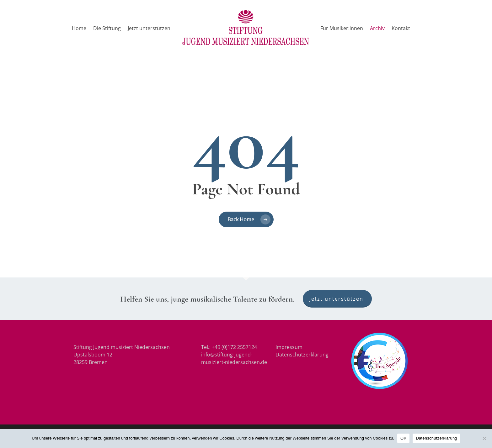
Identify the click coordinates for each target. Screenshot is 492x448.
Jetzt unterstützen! (337, 299)
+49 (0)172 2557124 (234, 347)
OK (403, 438)
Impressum (289, 347)
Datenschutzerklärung (302, 355)
